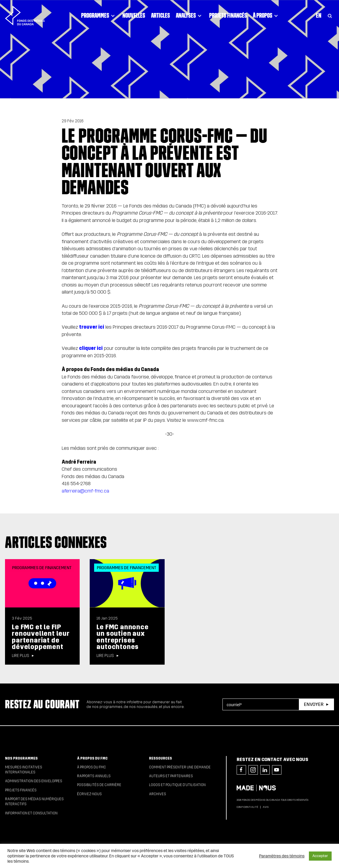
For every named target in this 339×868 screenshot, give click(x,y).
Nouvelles (134, 15)
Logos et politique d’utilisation (177, 785)
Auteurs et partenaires (171, 776)
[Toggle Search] (330, 15)
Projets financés (228, 15)
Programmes (99, 15)
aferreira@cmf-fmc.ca (85, 491)
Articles (161, 15)
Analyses (190, 15)
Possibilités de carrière (99, 785)
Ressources (161, 758)
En (319, 15)
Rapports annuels (94, 776)
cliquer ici (91, 348)
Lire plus (21, 656)
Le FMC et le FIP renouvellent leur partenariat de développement (41, 637)
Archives (158, 794)
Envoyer (314, 704)
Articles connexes (56, 542)
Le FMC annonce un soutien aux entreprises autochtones (122, 637)
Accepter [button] (320, 856)
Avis (266, 807)
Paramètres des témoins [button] (282, 856)
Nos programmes (21, 758)
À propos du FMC (92, 758)
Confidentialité (247, 807)
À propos (266, 15)
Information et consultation (31, 813)
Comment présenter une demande (180, 767)
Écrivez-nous (89, 794)
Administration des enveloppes (34, 781)
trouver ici (92, 327)
